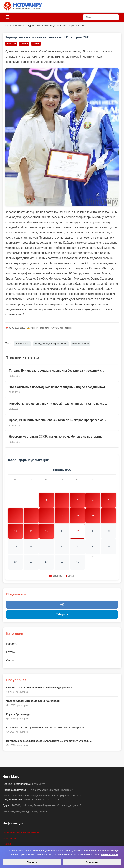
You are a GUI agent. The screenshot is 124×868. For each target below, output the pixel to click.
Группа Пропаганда (18, 714)
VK (62, 605)
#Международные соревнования (51, 344)
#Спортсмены (22, 344)
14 (31, 531)
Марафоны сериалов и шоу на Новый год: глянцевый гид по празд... (58, 404)
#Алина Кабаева (81, 344)
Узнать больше (109, 854)
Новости (20, 26)
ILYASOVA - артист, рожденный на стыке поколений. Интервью (45, 728)
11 (93, 515)
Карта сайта (10, 838)
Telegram (62, 614)
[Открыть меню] (8, 17)
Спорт (36, 44)
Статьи (24, 44)
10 (77, 515)
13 (16, 531)
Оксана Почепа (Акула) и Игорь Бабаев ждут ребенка (39, 688)
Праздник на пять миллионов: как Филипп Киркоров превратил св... (57, 420)
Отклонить (92, 862)
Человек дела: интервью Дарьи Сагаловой (33, 701)
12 (108, 515)
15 (47, 531)
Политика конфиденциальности (21, 832)
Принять (32, 862)
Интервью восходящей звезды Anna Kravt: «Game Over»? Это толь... (49, 741)
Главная (7, 26)
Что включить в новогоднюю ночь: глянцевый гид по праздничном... (58, 387)
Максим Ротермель (40, 328)
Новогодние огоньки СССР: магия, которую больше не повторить (55, 437)
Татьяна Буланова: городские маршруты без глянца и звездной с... (57, 371)
